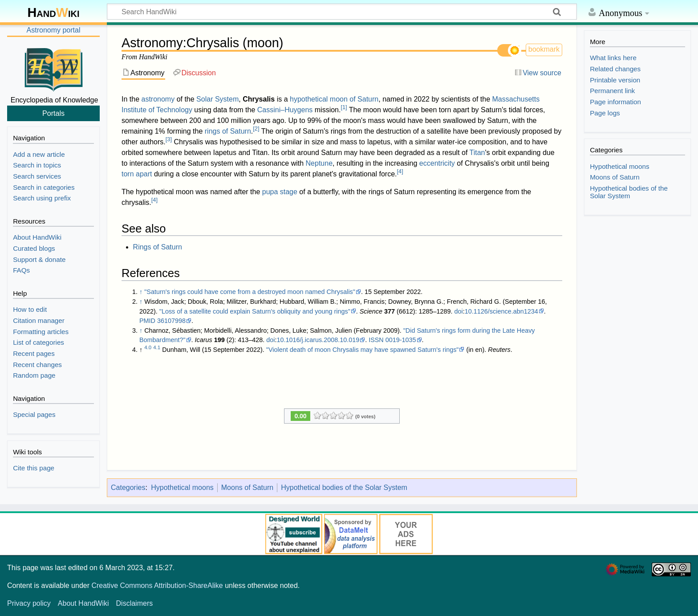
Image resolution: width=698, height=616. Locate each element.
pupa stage (280, 192)
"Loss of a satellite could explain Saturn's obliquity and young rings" (255, 311)
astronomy (158, 99)
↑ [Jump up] (141, 292)
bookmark (544, 49)
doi (459, 311)
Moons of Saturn (247, 487)
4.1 (157, 347)
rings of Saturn (228, 131)
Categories (128, 487)
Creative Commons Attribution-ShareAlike (157, 585)
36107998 (171, 321)
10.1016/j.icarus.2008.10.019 (318, 340)
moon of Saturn (354, 99)
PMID (147, 321)
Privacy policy (29, 603)
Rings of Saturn (158, 247)
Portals (53, 113)
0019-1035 (401, 340)
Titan (477, 153)
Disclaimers (135, 603)
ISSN (376, 340)
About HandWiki (83, 603)
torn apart (137, 174)
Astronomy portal (54, 30)
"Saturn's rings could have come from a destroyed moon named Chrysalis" (250, 292)
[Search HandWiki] (342, 12)
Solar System (217, 99)
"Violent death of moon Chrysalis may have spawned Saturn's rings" (363, 350)
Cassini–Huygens (285, 110)
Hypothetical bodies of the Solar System (344, 487)
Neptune (319, 163)
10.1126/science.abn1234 (501, 311)
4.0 (148, 347)
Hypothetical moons (182, 487)
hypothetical (309, 99)
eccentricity (437, 163)
